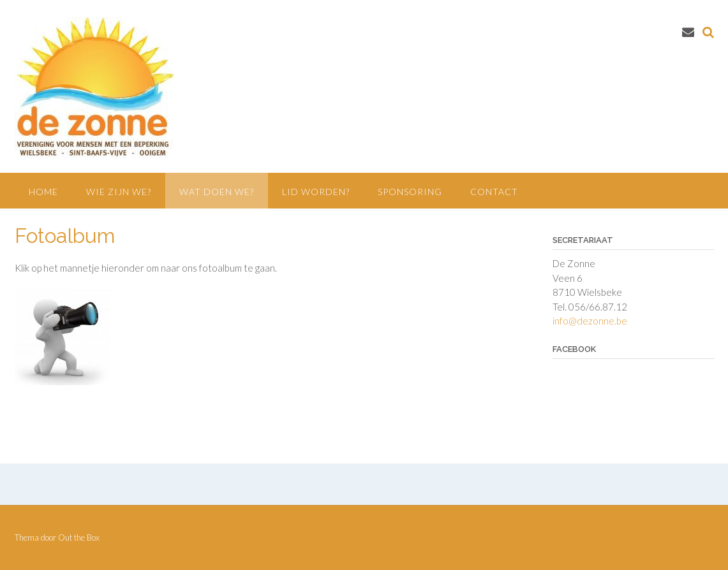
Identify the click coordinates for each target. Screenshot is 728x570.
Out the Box (79, 537)
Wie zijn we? (119, 192)
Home (43, 192)
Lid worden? (316, 192)
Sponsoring (410, 192)
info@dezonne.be (590, 321)
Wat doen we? (217, 192)
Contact (494, 192)
